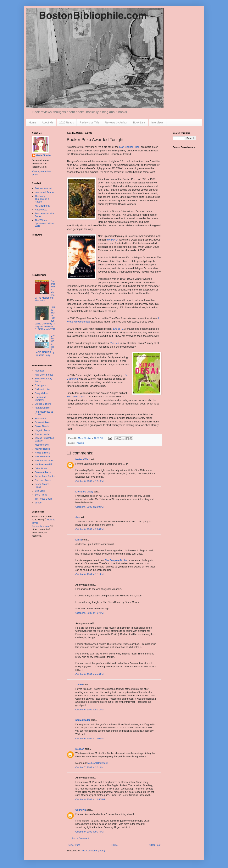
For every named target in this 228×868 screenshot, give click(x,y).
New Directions (43, 457)
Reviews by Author (116, 122)
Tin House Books (44, 499)
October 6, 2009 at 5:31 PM (90, 710)
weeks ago (84, 322)
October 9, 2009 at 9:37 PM (90, 832)
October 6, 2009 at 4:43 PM (90, 674)
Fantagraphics (42, 408)
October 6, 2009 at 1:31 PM (90, 481)
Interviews (157, 122)
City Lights (40, 385)
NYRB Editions (43, 453)
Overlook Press (43, 472)
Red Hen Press (43, 480)
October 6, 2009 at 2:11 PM (90, 574)
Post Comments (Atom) (93, 851)
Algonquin (40, 371)
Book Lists (139, 122)
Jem (78, 517)
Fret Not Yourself (44, 188)
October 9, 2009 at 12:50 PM (90, 800)
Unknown (81, 810)
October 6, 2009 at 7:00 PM (90, 739)
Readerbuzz (41, 210)
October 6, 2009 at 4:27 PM (90, 613)
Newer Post (74, 845)
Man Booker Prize (129, 147)
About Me (48, 122)
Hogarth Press (42, 430)
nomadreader (83, 720)
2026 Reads (67, 122)
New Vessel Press (44, 461)
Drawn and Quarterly (41, 399)
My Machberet (42, 206)
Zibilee (79, 685)
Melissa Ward (83, 459)
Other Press (41, 469)
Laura (79, 540)
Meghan (80, 749)
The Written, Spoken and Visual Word (45, 223)
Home (33, 122)
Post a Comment (80, 838)
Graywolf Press (43, 422)
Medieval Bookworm (98, 763)
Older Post (155, 845)
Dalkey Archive (43, 389)
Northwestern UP (44, 464)
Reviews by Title (89, 122)
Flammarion (41, 419)
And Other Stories (44, 375)
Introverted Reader (45, 192)
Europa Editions (43, 404)
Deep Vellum (42, 393)
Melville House (42, 449)
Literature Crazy (84, 492)
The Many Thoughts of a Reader (42, 199)
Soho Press (41, 495)
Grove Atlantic (42, 426)
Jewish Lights (42, 434)
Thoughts (80, 443)
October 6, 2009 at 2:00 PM (90, 507)
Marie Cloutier (44, 155)
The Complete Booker (116, 560)
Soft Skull (40, 491)
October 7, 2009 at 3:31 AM (89, 768)
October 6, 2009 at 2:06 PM (90, 529)
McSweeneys (42, 445)
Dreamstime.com (41, 526)
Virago (38, 503)
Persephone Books (45, 476)
